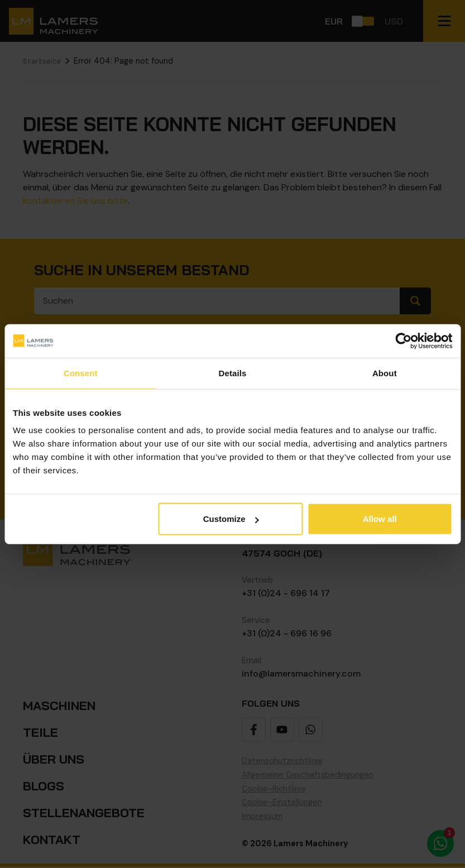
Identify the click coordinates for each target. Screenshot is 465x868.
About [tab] (385, 373)
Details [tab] (233, 373)
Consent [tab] (81, 373)
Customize (231, 519)
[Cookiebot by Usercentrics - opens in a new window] (403, 341)
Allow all (380, 519)
